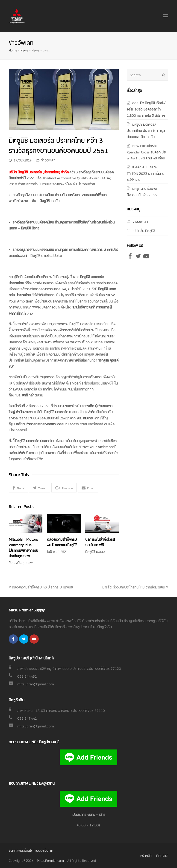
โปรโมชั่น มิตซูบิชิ (144, 230)
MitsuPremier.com (50, 860)
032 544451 (27, 676)
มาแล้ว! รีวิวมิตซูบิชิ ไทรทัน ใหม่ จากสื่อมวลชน (135, 587)
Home (13, 50)
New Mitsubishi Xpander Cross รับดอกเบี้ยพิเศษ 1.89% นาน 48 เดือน (146, 152)
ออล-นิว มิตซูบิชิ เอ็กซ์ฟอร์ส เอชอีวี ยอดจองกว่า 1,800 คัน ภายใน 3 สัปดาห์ (146, 109)
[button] (18, 488)
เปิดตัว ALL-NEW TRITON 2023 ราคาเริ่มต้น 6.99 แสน (146, 173)
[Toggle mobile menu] (166, 16)
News (24, 50)
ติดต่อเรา (162, 855)
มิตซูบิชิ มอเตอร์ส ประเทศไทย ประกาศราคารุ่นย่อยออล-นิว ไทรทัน (146, 130)
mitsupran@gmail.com (36, 684)
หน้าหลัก (146, 855)
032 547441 (27, 718)
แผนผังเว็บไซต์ (44, 850)
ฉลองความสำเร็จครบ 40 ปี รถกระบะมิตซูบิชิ (41, 587)
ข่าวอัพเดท (48, 160)
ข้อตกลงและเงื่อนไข (21, 850)
